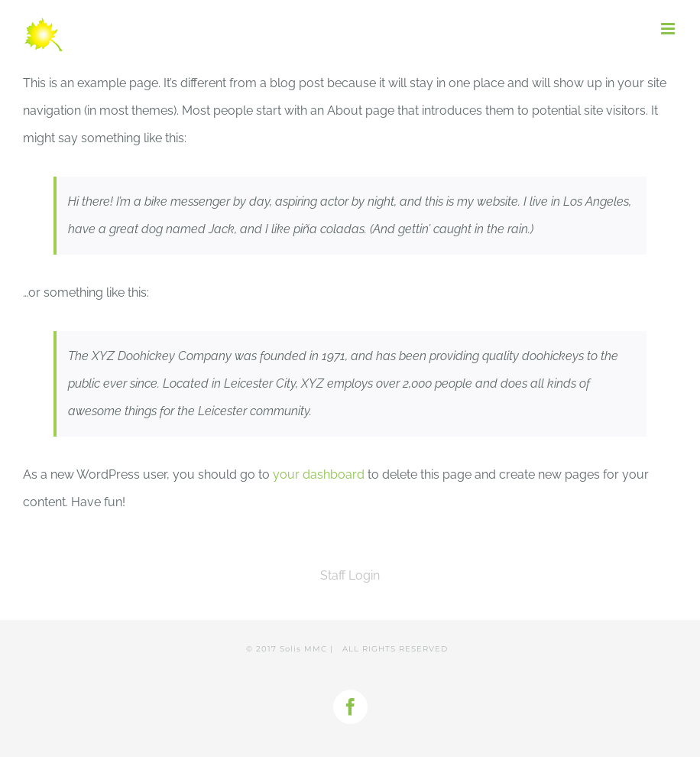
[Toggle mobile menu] (669, 29)
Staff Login (350, 575)
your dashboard (319, 474)
